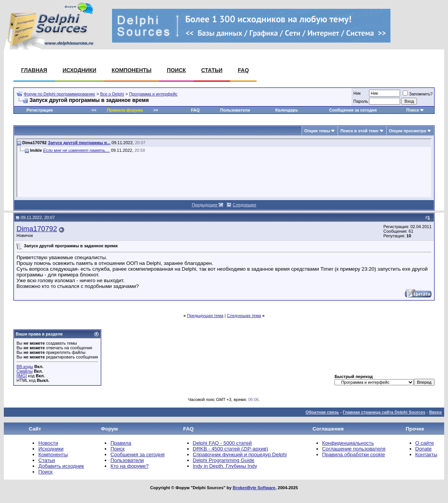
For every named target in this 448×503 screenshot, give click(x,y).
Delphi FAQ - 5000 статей (222, 443)
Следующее (245, 205)
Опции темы (317, 131)
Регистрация (40, 110)
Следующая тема (244, 316)
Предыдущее (205, 205)
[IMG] (22, 376)
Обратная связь (322, 412)
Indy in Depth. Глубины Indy (225, 466)
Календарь (287, 110)
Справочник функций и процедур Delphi (240, 455)
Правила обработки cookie (354, 455)
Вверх (436, 412)
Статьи (212, 70)
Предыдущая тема (205, 316)
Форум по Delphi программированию (59, 94)
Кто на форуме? (129, 466)
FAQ (243, 70)
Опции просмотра (408, 131)
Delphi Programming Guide (224, 460)
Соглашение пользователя (354, 449)
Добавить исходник (61, 466)
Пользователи (235, 110)
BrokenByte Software (254, 488)
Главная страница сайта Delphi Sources (384, 412)
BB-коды (25, 367)
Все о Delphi (112, 94)
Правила (121, 443)
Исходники (79, 70)
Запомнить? (418, 94)
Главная (34, 70)
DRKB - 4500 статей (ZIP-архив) (231, 449)
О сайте (425, 443)
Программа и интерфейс (153, 94)
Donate (424, 449)
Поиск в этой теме (359, 131)
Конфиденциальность (348, 443)
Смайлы (25, 371)
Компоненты (132, 70)
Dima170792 (37, 229)
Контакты (427, 455)
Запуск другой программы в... (79, 143)
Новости (48, 443)
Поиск (176, 70)
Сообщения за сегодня (353, 110)
